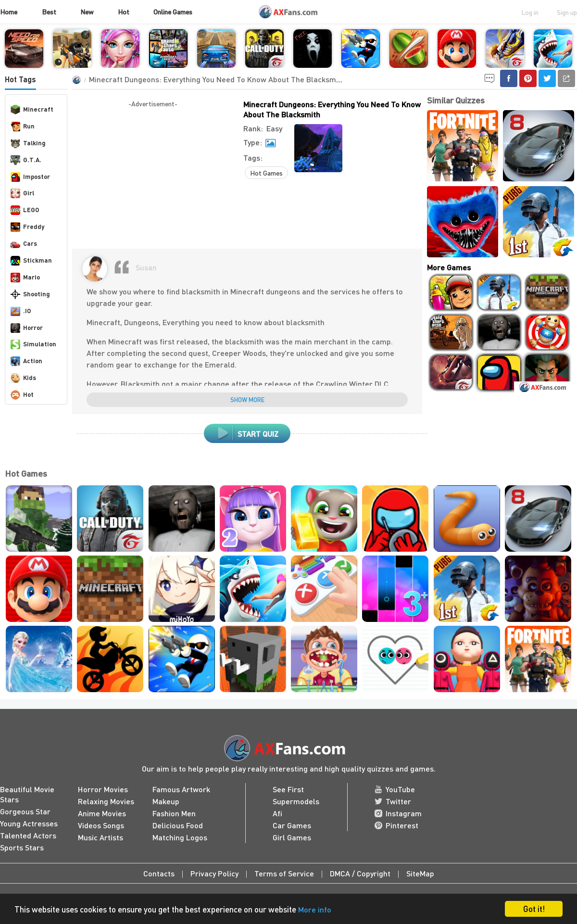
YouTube (395, 789)
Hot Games (266, 173)
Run (23, 127)
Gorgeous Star (25, 811)
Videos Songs (101, 825)
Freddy (27, 227)
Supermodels (296, 801)
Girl (22, 193)
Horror (27, 328)
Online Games (173, 12)
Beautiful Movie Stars (27, 794)
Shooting (30, 294)
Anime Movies (102, 813)
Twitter (393, 801)
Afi (277, 813)
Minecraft (32, 110)
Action (26, 361)
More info (315, 909)
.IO (21, 311)
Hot (124, 12)
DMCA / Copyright (360, 873)
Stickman (31, 261)
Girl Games (292, 837)
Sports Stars (22, 847)
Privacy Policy (214, 873)
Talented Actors (28, 835)
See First (288, 789)
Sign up (567, 12)
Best (49, 12)
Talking (28, 143)
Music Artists (100, 837)
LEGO (25, 210)
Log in (530, 12)
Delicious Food (178, 825)
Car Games (292, 825)
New (87, 12)
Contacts (159, 873)
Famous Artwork (181, 789)
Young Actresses (29, 823)
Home (9, 12)
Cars (24, 244)
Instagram (398, 813)
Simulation (33, 344)
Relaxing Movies (106, 801)
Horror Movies (103, 789)
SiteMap (420, 873)
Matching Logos (180, 837)
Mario (25, 278)
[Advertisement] (153, 177)
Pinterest (396, 825)
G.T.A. (26, 160)
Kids (23, 378)
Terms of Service (284, 873)
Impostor (30, 177)
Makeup (166, 801)
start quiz (247, 433)
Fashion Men (174, 813)
